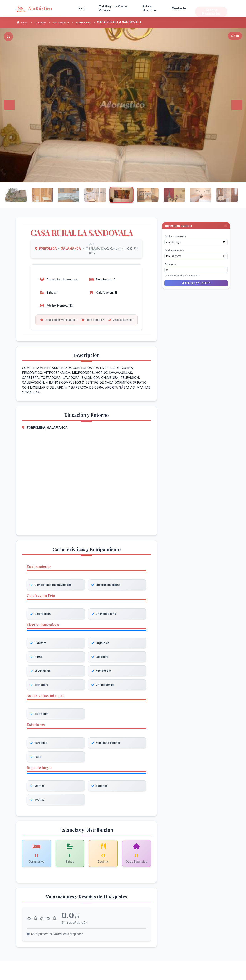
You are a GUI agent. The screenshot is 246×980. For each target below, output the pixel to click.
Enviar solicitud (196, 277)
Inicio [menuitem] (82, 8)
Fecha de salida (174, 244)
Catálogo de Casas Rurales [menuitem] (113, 8)
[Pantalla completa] (8, 37)
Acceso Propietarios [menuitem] (211, 8)
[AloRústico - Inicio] (42, 8)
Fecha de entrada (175, 230)
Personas (170, 258)
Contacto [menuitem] (179, 8)
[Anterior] (9, 105)
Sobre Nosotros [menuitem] (149, 8)
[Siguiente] (237, 105)
